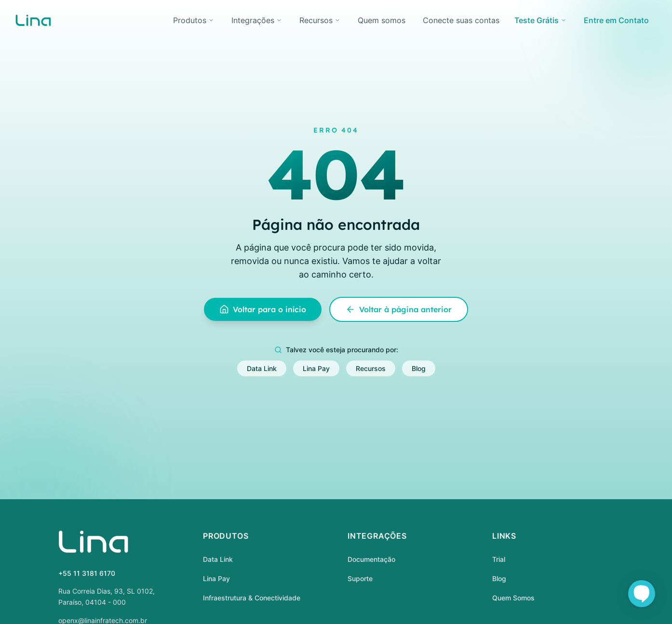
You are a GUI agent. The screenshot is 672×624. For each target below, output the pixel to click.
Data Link (262, 368)
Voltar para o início (263, 309)
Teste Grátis (540, 20)
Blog (419, 368)
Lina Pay (316, 368)
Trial (499, 559)
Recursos (320, 20)
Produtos (194, 20)
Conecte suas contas (461, 20)
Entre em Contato (616, 20)
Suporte (360, 578)
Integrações (257, 20)
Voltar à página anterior (399, 309)
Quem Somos (513, 598)
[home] (33, 20)
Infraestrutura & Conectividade (252, 598)
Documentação (371, 559)
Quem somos (382, 20)
